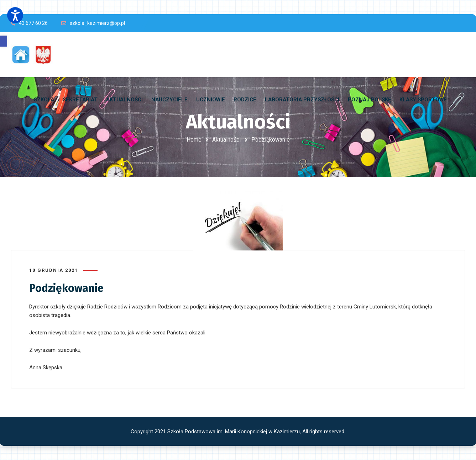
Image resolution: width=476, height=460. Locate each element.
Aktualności (226, 140)
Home (194, 140)
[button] (4, 41)
